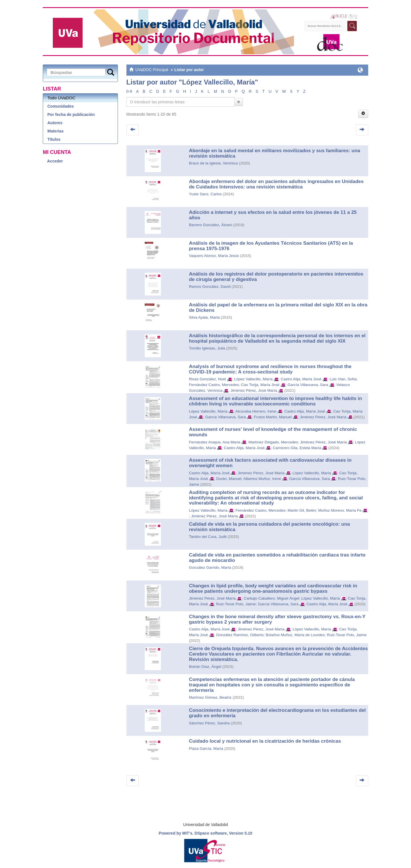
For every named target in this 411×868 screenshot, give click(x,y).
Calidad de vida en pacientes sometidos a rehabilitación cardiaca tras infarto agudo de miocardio (277, 558)
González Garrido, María (210, 567)
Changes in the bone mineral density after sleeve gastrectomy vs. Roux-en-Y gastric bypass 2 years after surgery (277, 619)
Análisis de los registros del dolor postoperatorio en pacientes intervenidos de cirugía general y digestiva (276, 277)
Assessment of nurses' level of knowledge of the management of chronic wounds (273, 432)
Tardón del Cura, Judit (208, 537)
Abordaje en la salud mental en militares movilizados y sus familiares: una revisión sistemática (275, 153)
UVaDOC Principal (152, 70)
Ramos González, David (210, 287)
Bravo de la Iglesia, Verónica (213, 163)
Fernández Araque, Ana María (215, 442)
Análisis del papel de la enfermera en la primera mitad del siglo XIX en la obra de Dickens (278, 308)
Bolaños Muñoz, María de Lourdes (295, 635)
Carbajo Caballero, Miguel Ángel (271, 598)
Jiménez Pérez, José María (254, 390)
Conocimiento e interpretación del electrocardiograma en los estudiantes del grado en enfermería (277, 713)
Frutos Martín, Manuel (273, 417)
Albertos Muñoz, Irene (262, 479)
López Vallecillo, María (253, 379)
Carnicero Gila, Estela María (297, 448)
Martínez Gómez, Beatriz (210, 697)
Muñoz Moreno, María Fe (340, 510)
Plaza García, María (206, 749)
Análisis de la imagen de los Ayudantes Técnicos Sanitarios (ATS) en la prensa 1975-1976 (271, 246)
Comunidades (61, 106)
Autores (55, 123)
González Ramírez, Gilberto (240, 635)
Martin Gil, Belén (302, 510)
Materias (56, 131)
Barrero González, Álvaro (211, 225)
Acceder (55, 161)
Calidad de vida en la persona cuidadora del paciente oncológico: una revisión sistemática (269, 527)
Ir (239, 102)
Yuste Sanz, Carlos (205, 194)
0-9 (129, 91)
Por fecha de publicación (71, 114)
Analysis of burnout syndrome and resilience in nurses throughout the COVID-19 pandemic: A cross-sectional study (270, 369)
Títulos (54, 139)
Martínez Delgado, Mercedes (273, 442)
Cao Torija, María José (260, 385)
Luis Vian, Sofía (343, 379)
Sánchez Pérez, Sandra (209, 723)
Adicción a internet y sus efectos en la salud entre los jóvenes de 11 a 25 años (273, 215)
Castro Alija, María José (301, 379)
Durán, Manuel (229, 479)
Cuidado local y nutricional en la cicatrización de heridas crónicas (265, 741)
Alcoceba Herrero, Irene (256, 411)
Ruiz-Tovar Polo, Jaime (236, 604)
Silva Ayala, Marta (204, 317)
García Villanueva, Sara (308, 385)
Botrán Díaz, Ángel (205, 667)
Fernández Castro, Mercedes (214, 385)
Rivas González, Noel (207, 379)
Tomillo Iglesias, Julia (207, 348)
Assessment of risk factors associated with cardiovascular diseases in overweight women (270, 463)
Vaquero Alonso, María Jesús (214, 256)
